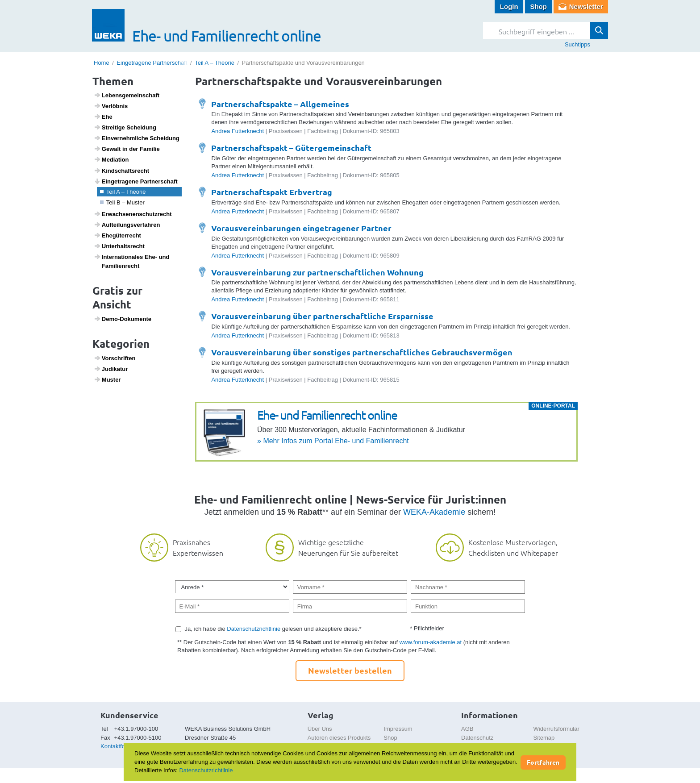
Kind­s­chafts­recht (121, 171)
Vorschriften (115, 358)
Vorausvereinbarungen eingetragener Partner (301, 228)
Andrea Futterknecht (237, 131)
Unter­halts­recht (119, 246)
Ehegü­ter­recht (117, 235)
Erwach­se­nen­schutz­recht (133, 214)
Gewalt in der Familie (127, 149)
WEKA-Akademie (434, 512)
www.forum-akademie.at (431, 642)
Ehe (103, 117)
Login (509, 6)
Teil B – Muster (122, 202)
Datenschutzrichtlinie (254, 629)
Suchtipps (577, 44)
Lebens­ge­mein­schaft (127, 95)
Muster (107, 379)
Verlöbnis (111, 106)
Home (102, 63)
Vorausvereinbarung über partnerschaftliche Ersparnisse (322, 316)
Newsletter (586, 6)
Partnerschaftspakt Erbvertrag (272, 192)
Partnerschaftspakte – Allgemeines (280, 104)
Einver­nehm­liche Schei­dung (137, 138)
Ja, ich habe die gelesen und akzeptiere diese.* (273, 629)
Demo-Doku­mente (123, 319)
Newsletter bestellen (350, 670)
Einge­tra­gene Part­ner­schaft (136, 181)
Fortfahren (543, 762)
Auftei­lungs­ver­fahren (127, 225)
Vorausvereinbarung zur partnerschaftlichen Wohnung (317, 272)
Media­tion (111, 159)
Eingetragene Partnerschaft (152, 63)
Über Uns (320, 729)
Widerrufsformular (556, 729)
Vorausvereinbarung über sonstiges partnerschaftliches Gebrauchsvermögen (362, 352)
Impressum (398, 729)
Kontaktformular (121, 746)
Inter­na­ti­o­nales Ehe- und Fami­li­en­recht (132, 261)
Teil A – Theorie (215, 63)
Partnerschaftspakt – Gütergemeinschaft (291, 148)
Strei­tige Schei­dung (125, 127)
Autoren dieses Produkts (339, 738)
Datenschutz (477, 738)
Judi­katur (111, 369)
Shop (538, 6)
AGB (467, 729)
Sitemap (544, 738)
